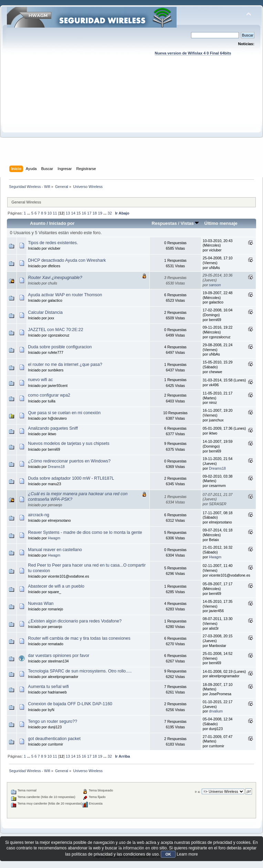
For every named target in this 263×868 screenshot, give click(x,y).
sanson (215, 285)
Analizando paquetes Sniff (53, 428)
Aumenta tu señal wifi (48, 687)
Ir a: (198, 792)
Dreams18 (56, 467)
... (29, 213)
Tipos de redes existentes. (53, 243)
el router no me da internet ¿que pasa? (65, 365)
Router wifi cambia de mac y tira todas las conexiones (79, 638)
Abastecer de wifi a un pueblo (56, 586)
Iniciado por (62, 223)
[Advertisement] (132, 117)
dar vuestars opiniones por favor (59, 656)
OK (168, 854)
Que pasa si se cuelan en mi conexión (64, 413)
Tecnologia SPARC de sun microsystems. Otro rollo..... (80, 671)
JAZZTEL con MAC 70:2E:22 (55, 330)
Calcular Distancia (45, 312)
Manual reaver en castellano (55, 550)
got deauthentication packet (54, 739)
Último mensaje (221, 223)
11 (55, 213)
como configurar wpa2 (49, 395)
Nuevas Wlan (41, 603)
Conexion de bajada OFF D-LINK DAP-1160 (70, 704)
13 (68, 213)
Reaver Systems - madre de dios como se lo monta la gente (85, 532)
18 (95, 213)
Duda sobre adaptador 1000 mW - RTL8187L (71, 478)
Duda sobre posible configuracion (60, 347)
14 (73, 213)
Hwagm (54, 538)
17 (89, 213)
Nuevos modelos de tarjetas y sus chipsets (69, 443)
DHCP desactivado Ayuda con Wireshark (67, 260)
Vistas (190, 223)
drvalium (216, 711)
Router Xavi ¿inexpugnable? (55, 278)
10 (50, 213)
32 (110, 213)
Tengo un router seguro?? (52, 721)
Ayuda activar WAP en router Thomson (65, 295)
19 (100, 213)
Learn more (187, 854)
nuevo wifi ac (40, 380)
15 (78, 213)
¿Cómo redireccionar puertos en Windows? (69, 461)
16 (84, 213)
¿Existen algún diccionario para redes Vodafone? (75, 621)
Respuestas (164, 223)
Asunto (38, 223)
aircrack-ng (39, 515)
